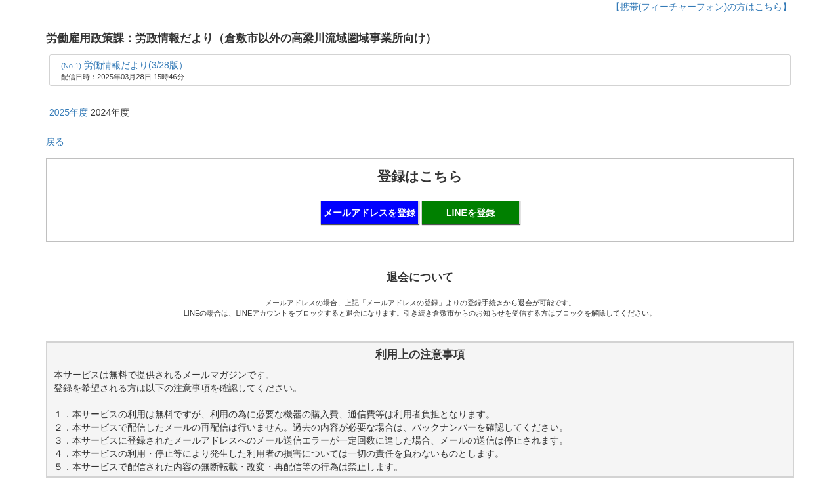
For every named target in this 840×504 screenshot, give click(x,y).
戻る (55, 142)
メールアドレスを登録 (369, 213)
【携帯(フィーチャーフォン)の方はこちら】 (701, 7)
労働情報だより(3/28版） (124, 65)
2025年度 (69, 112)
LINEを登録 (471, 213)
